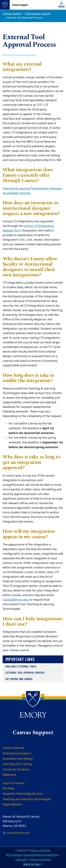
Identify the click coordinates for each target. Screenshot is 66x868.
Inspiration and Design (18, 759)
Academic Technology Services (23, 794)
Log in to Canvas (14, 783)
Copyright (21, 860)
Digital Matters (13, 805)
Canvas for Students (16, 770)
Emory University (41, 850)
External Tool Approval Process (25, 672)
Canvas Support (20, 5)
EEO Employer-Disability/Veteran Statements (32, 855)
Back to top (33, 864)
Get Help (8, 788)
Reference (9, 775)
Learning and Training (17, 764)
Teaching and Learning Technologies (27, 799)
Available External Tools (21, 666)
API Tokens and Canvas (19, 679)
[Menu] (62, 5)
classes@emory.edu (16, 600)
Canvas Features (14, 748)
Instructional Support (38, 14)
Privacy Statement (40, 860)
